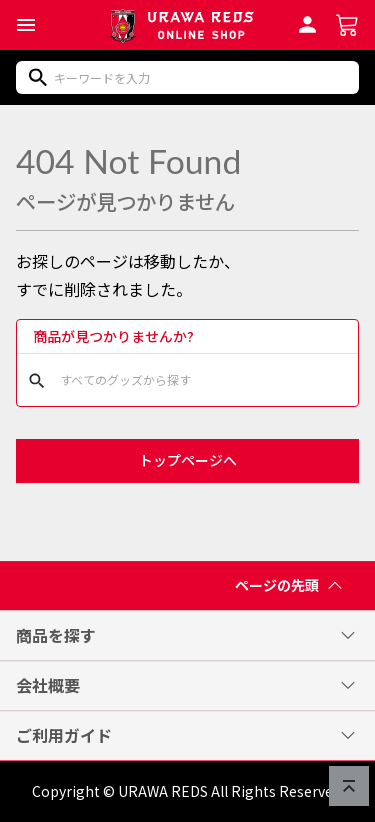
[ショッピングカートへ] (347, 23)
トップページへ (188, 460)
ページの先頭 (293, 588)
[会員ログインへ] (307, 22)
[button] (26, 25)
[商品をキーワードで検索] (187, 77)
